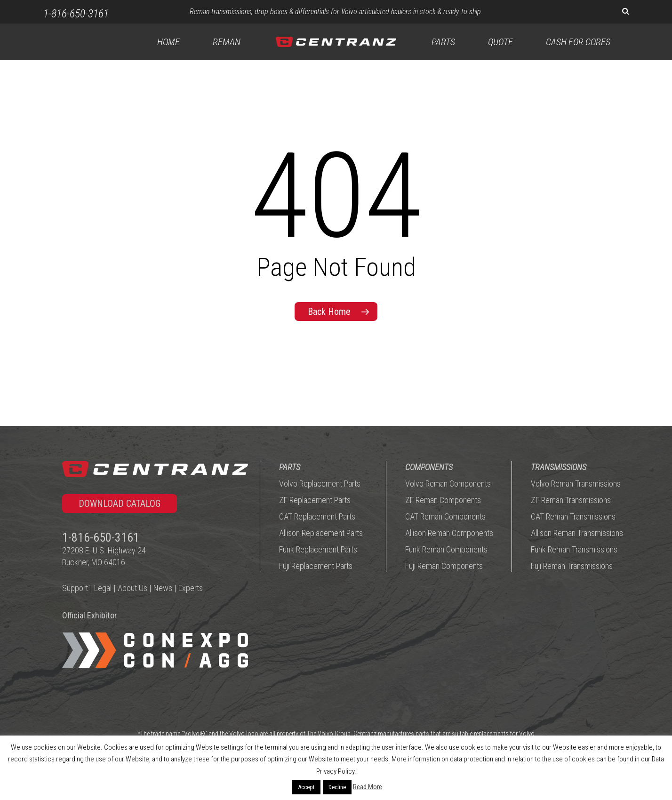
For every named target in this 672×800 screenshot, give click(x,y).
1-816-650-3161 (76, 14)
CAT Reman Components (445, 517)
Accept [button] (306, 787)
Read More (368, 787)
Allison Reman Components (449, 533)
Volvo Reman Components (448, 484)
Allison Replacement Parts (321, 533)
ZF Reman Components (443, 500)
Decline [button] (337, 787)
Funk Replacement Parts (318, 550)
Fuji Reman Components (444, 566)
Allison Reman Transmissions (577, 533)
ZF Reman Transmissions (571, 500)
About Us (132, 588)
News (163, 588)
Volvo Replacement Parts (320, 484)
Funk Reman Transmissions (574, 550)
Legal (103, 588)
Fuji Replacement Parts (316, 566)
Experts (191, 588)
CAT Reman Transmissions (573, 517)
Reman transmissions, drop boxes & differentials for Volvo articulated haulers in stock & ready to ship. (336, 12)
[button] (120, 504)
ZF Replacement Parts (315, 500)
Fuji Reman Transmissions (572, 566)
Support (75, 588)
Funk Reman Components (446, 550)
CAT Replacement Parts (317, 517)
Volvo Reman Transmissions (576, 484)
